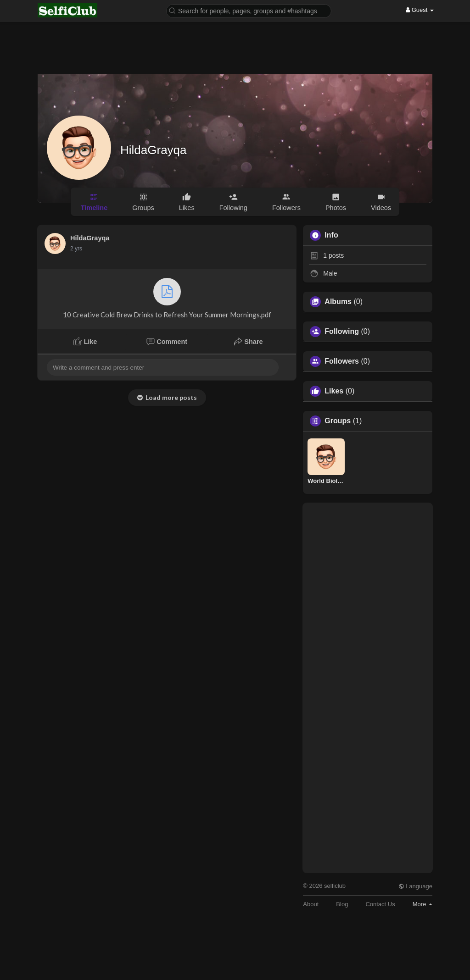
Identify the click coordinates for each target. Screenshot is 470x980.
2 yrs (76, 249)
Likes (334, 391)
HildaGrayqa (154, 150)
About (311, 904)
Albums (338, 302)
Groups (338, 421)
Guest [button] (420, 10)
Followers (342, 361)
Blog (342, 904)
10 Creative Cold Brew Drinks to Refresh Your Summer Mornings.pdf (167, 298)
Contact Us (380, 904)
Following (342, 332)
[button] (249, 10)
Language (415, 886)
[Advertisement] (235, 41)
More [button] (422, 904)
